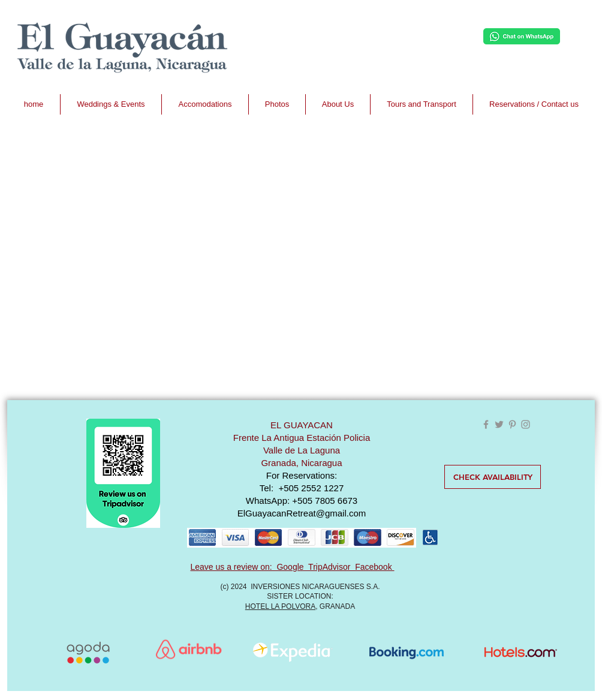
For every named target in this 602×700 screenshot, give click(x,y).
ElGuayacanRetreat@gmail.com (302, 513)
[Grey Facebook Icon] (486, 424)
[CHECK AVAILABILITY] (493, 477)
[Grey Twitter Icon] (499, 424)
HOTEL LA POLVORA (280, 606)
